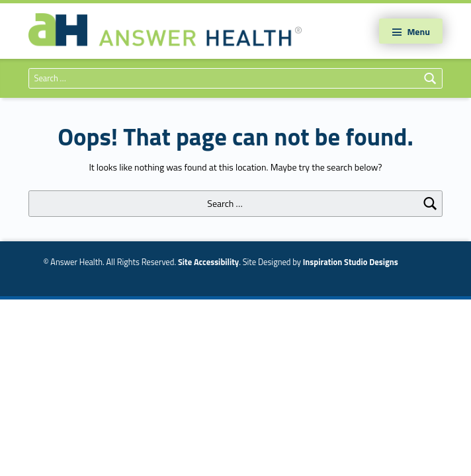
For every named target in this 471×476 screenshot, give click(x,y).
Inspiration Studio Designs (351, 262)
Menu (418, 31)
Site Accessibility (208, 262)
